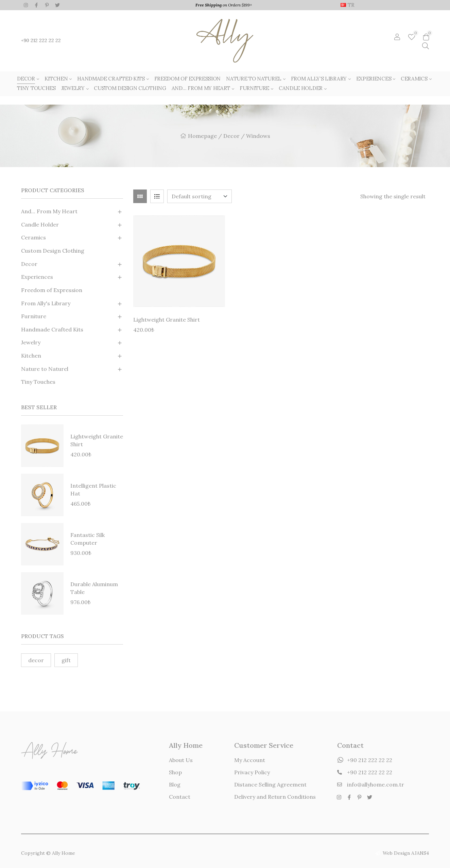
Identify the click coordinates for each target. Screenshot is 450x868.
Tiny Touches (38, 382)
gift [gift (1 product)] (66, 660)
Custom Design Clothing (53, 251)
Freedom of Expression (52, 290)
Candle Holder (40, 224)
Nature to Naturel (45, 369)
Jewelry (31, 342)
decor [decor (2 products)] (36, 660)
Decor (231, 136)
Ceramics (33, 237)
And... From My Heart (49, 211)
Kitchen (31, 356)
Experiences (37, 277)
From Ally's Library (46, 303)
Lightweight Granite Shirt (167, 320)
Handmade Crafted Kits (52, 329)
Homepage (202, 136)
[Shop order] (200, 196)
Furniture (34, 316)
